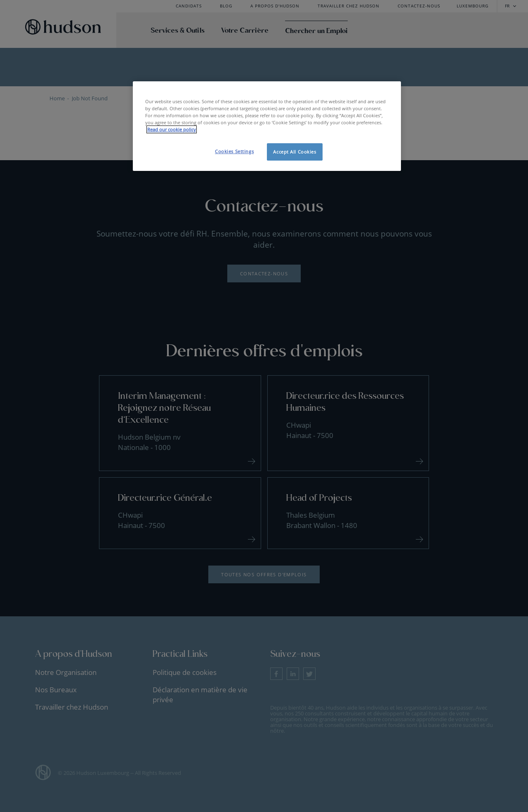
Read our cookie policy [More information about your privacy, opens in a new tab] (172, 129)
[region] (267, 126)
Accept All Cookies (295, 152)
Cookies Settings (234, 151)
